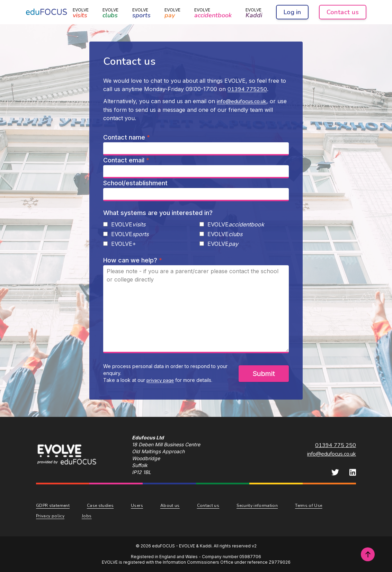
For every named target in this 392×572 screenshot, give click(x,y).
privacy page (160, 380)
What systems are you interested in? (158, 213)
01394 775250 (247, 89)
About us (170, 506)
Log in (292, 12)
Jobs (87, 516)
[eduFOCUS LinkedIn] (353, 472)
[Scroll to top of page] (368, 554)
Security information (257, 506)
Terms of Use (309, 506)
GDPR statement (53, 506)
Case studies (100, 506)
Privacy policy (50, 516)
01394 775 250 (336, 445)
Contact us (343, 12)
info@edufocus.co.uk (242, 101)
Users (137, 506)
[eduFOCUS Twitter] (335, 472)
